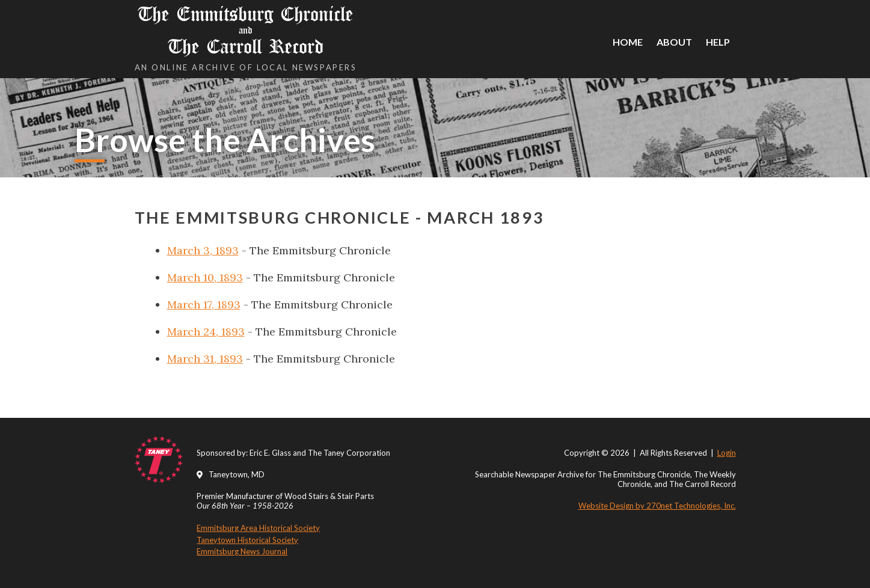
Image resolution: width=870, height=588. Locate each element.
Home (628, 42)
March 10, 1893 (205, 277)
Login (727, 453)
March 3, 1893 (203, 250)
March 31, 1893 (205, 359)
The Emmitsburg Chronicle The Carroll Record (246, 30)
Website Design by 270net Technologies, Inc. (657, 506)
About (674, 42)
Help (718, 42)
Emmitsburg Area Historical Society (258, 528)
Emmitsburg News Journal (242, 551)
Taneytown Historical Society (247, 540)
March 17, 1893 (204, 305)
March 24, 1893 (206, 332)
